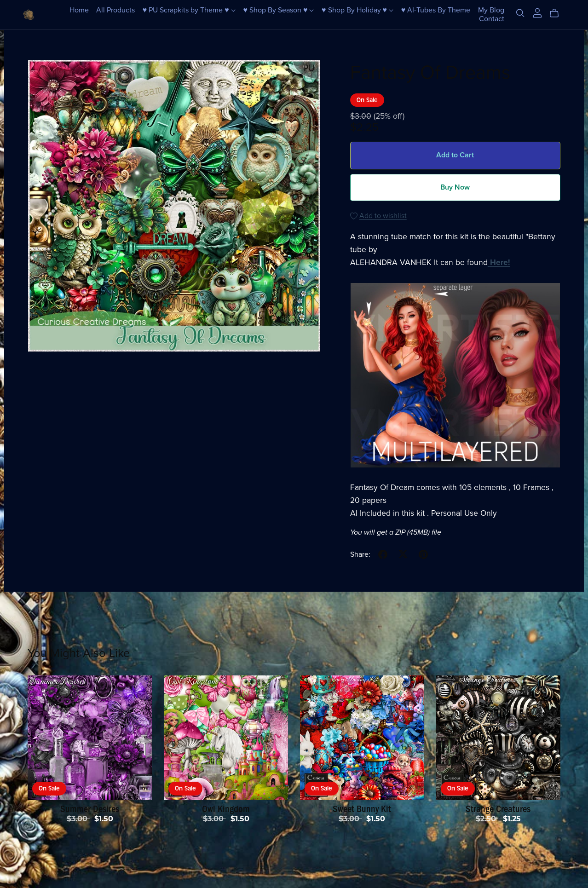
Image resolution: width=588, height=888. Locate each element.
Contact (492, 19)
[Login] (537, 12)
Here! (500, 262)
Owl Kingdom (226, 809)
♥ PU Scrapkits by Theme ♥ (189, 10)
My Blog (491, 10)
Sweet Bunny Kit (362, 809)
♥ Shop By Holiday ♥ (357, 10)
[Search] (520, 13)
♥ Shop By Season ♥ (278, 10)
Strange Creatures (498, 809)
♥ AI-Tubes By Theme (436, 10)
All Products (115, 10)
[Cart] (558, 13)
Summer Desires (90, 809)
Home (79, 10)
